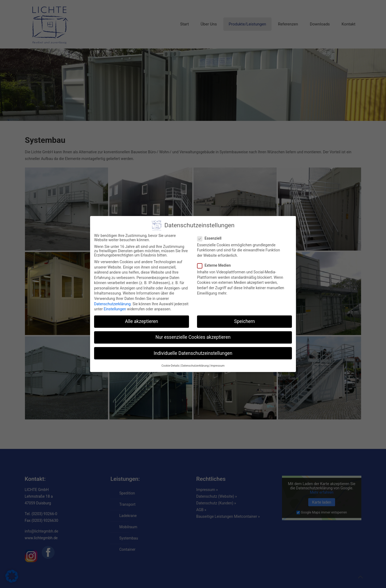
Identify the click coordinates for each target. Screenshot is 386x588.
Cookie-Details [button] (170, 366)
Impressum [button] (218, 366)
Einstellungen (115, 309)
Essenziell (211, 238)
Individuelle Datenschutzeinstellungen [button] (193, 353)
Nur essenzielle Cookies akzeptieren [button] (193, 337)
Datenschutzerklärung (112, 304)
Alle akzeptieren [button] (142, 321)
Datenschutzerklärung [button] (195, 366)
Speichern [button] (244, 321)
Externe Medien (216, 265)
